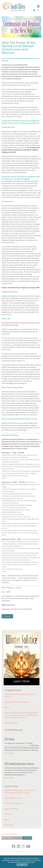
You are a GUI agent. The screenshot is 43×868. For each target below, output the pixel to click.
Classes (8, 814)
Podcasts (9, 825)
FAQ (3, 605)
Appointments (11, 723)
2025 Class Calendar (14, 803)
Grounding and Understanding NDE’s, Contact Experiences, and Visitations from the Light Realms (22, 715)
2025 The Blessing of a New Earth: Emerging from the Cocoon (20, 792)
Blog (7, 707)
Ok (22, 865)
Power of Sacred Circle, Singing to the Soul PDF (21, 288)
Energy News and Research (17, 702)
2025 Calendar (9, 739)
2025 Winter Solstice (14, 798)
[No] (41, 862)
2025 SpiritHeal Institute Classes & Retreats (20, 695)
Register (7, 616)
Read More (9, 753)
